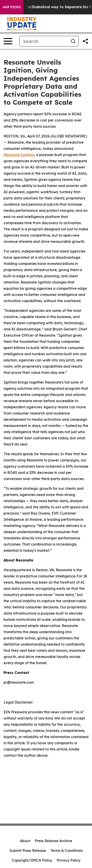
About (25, 841)
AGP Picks (12, 7)
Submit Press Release (28, 851)
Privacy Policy (69, 860)
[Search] (44, 41)
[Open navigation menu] (8, 41)
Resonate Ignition (19, 155)
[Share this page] (85, 41)
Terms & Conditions (67, 851)
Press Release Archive (53, 841)
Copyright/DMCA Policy (32, 860)
